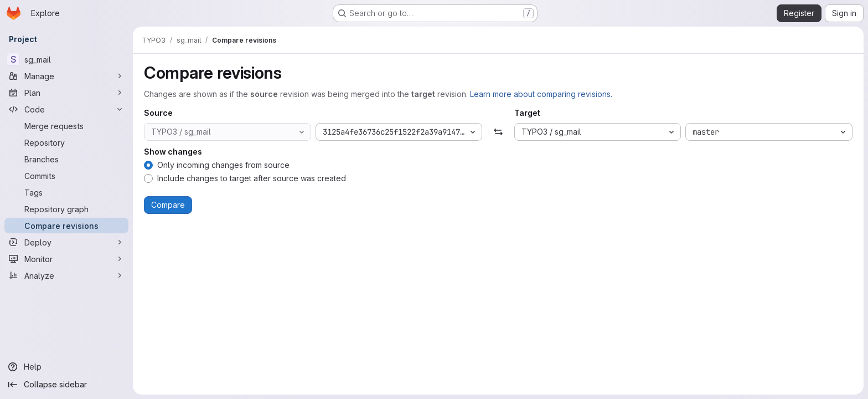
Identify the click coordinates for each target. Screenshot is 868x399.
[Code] (66, 109)
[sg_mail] (66, 59)
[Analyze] (66, 275)
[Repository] (66, 142)
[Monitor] (66, 259)
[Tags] (66, 192)
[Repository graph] (66, 209)
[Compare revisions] (66, 226)
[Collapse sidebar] (66, 385)
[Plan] (66, 93)
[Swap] (498, 132)
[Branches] (66, 159)
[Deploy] (66, 242)
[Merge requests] (66, 126)
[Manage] (66, 76)
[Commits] (66, 176)
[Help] (66, 367)
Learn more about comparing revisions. (541, 94)
